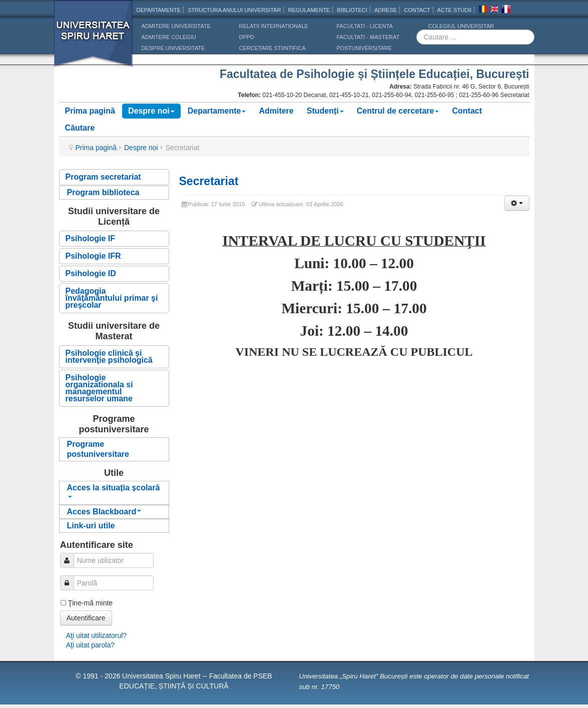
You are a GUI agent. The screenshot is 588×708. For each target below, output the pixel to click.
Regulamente (309, 10)
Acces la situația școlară (114, 491)
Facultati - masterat (368, 37)
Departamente (159, 10)
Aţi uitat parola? (90, 645)
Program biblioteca (103, 192)
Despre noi (151, 111)
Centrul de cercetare (398, 111)
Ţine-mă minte (90, 603)
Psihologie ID (91, 273)
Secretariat (209, 181)
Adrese (386, 10)
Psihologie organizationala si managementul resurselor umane (99, 388)
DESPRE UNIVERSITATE (173, 48)
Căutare (80, 128)
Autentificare (86, 618)
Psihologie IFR (93, 256)
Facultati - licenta (365, 26)
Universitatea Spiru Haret (94, 40)
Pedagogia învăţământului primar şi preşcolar (112, 298)
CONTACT (417, 10)
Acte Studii (454, 10)
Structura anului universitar (234, 10)
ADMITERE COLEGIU (169, 37)
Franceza (506, 11)
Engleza (494, 11)
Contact (467, 111)
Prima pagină (90, 111)
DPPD (247, 37)
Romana (483, 11)
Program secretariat (103, 177)
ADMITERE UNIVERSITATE (176, 26)
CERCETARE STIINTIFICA (272, 48)
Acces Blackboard (104, 512)
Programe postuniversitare (98, 449)
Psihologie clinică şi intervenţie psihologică (109, 357)
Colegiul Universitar (461, 26)
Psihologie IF (91, 238)
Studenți (325, 111)
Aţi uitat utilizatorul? (96, 635)
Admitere (276, 111)
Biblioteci (352, 10)
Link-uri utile (91, 526)
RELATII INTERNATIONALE (274, 26)
